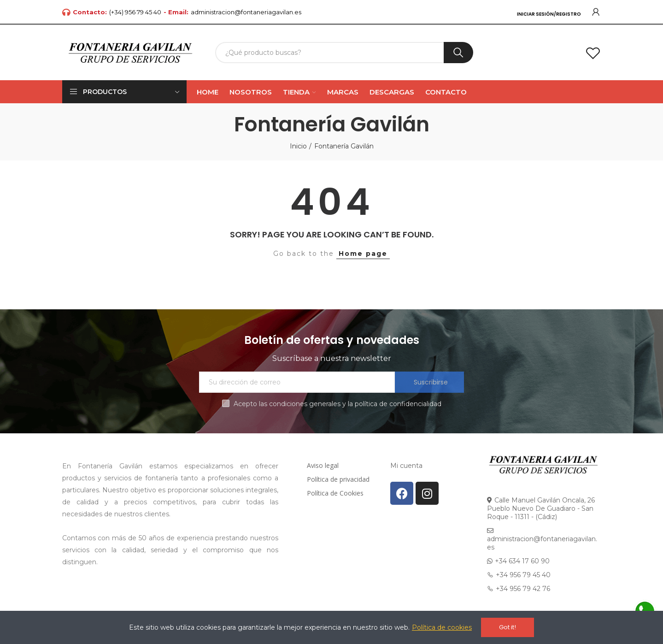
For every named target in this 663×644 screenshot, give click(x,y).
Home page (363, 254)
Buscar (458, 53)
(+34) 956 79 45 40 (135, 12)
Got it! (508, 627)
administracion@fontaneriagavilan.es (246, 12)
